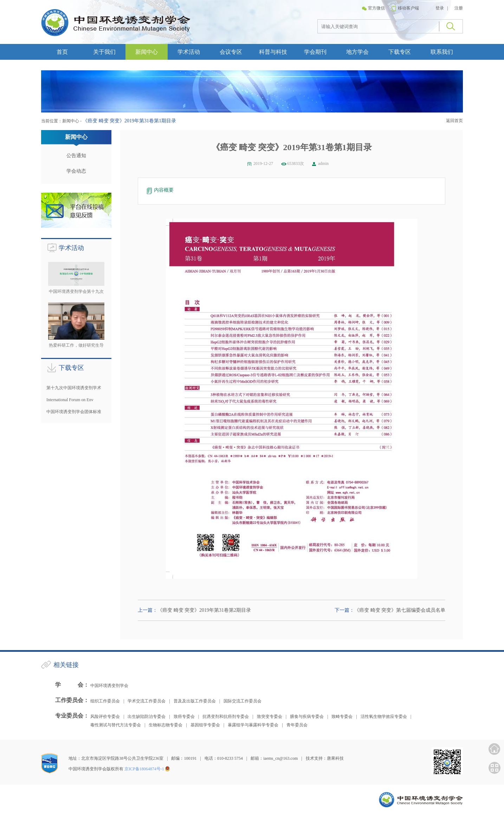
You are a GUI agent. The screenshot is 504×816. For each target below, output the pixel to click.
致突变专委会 (270, 717)
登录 (440, 8)
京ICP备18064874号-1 (144, 769)
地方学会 (357, 52)
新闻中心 (147, 52)
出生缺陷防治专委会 (147, 717)
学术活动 (189, 52)
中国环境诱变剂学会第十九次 (76, 291)
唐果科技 (335, 758)
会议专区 (231, 52)
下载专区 (400, 52)
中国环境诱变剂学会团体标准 (74, 412)
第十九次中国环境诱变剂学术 (74, 388)
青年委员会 (297, 725)
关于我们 (104, 52)
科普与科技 (273, 52)
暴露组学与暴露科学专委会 (253, 725)
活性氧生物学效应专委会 (384, 717)
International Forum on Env (70, 400)
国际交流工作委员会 (243, 701)
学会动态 (76, 171)
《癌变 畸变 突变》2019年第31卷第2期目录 (204, 610)
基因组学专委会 (205, 725)
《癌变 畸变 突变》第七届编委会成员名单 (400, 610)
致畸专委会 (342, 717)
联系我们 (442, 52)
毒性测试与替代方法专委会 (116, 725)
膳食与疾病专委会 (307, 717)
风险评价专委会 (105, 717)
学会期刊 (315, 52)
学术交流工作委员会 (147, 701)
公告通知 (76, 156)
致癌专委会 (184, 717)
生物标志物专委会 (166, 725)
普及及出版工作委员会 (195, 701)
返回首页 (454, 121)
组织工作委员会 (105, 701)
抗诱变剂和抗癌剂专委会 (226, 717)
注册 (459, 8)
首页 (62, 52)
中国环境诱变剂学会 (109, 686)
